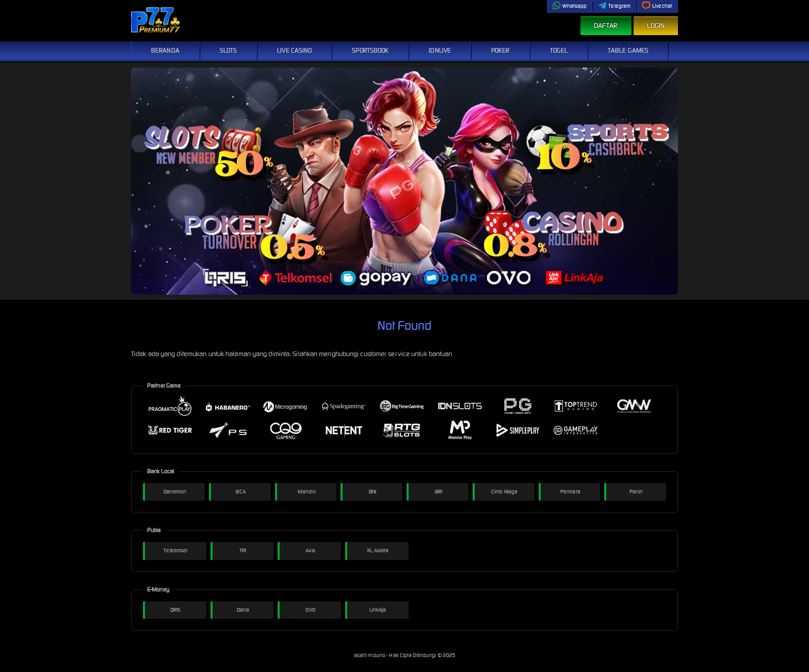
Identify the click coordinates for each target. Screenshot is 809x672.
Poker (500, 50)
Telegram (614, 6)
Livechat (657, 6)
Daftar (606, 26)
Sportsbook (370, 50)
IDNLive (440, 50)
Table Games (628, 50)
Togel (559, 50)
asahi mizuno (370, 655)
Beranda (165, 50)
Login (656, 26)
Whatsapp (570, 6)
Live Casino (294, 50)
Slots (229, 50)
